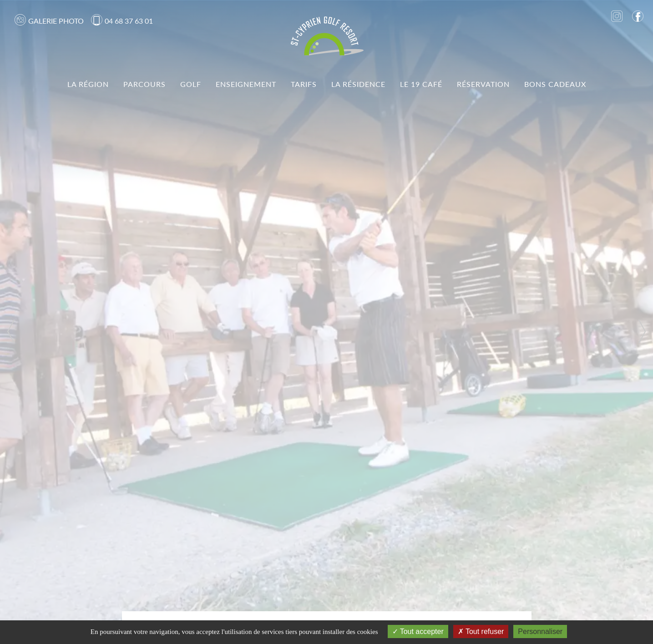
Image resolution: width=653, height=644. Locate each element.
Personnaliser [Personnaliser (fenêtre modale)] (540, 631)
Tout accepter (418, 631)
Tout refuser (481, 631)
